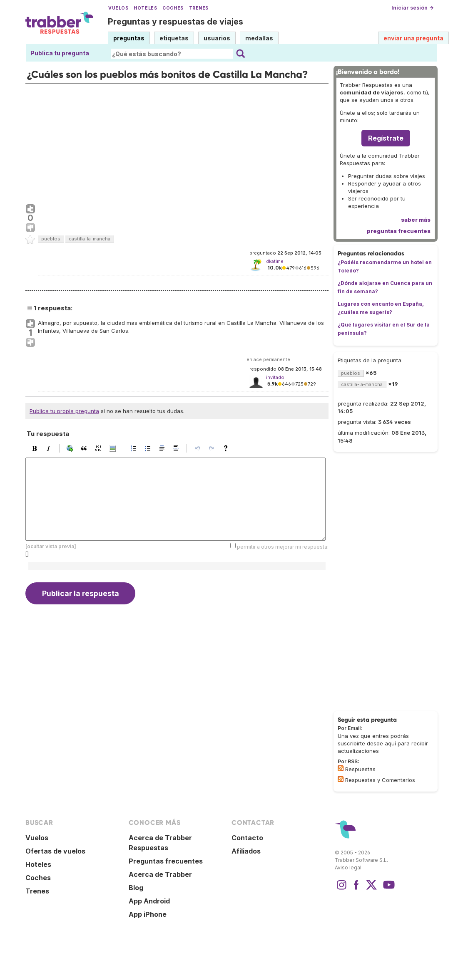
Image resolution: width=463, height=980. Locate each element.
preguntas (129, 38)
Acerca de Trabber (160, 874)
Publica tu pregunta (60, 53)
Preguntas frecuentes (166, 861)
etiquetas (174, 38)
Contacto (247, 838)
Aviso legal (348, 867)
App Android (149, 901)
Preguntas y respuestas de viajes (175, 22)
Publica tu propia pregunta (64, 411)
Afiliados (246, 851)
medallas (259, 38)
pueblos (51, 239)
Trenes (199, 8)
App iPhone (148, 914)
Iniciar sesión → (412, 8)
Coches (173, 8)
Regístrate (386, 138)
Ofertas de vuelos (55, 851)
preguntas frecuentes (399, 231)
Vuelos (118, 8)
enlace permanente (268, 359)
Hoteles (145, 8)
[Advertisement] (177, 142)
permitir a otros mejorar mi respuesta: (283, 546)
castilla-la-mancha (90, 239)
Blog (136, 888)
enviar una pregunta (413, 38)
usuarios (217, 38)
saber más (416, 220)
